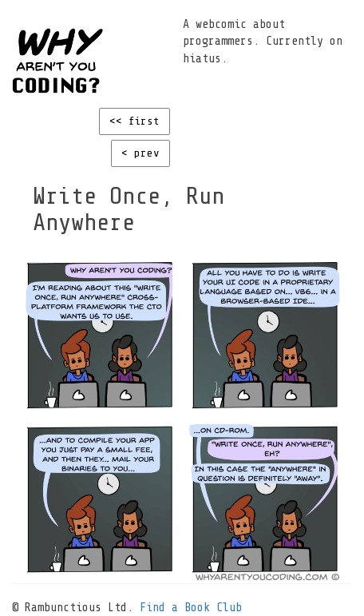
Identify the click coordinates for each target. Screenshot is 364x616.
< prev (140, 153)
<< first (135, 121)
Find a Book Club (191, 608)
